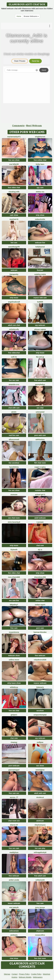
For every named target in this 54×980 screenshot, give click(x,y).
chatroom (40, 931)
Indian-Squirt (40, 605)
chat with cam (14, 408)
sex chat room (14, 518)
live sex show (14, 160)
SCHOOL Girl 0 (40, 495)
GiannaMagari (14, 770)
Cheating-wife (14, 192)
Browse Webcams (31, 16)
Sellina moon (14, 660)
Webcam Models (25, 977)
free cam (14, 628)
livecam (40, 270)
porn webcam (14, 766)
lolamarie (40, 687)
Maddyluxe (14, 852)
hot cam (14, 243)
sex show (40, 766)
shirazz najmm (40, 329)
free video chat (14, 188)
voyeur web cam (40, 298)
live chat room (40, 958)
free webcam (40, 656)
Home (19, 16)
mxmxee (14, 495)
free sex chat (14, 711)
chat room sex (14, 821)
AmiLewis (14, 935)
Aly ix (40, 550)
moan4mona (14, 632)
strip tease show (14, 683)
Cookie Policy (36, 974)
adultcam (40, 821)
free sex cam (14, 848)
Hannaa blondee (40, 632)
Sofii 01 (14, 357)
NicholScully (14, 329)
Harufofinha (14, 467)
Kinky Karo (40, 164)
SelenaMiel (40, 412)
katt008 (40, 302)
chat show (14, 958)
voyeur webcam (40, 683)
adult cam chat (14, 325)
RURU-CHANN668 (14, 577)
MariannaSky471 (14, 137)
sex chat (40, 408)
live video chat (14, 573)
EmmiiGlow (40, 770)
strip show (40, 215)
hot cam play (40, 848)
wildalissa (14, 687)
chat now (40, 545)
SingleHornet (40, 137)
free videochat (14, 353)
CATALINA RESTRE (40, 274)
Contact (15, 974)
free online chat (40, 160)
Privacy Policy (24, 974)
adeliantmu (40, 439)
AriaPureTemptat (40, 715)
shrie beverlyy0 (14, 522)
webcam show (14, 656)
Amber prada (14, 880)
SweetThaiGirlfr (14, 247)
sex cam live (14, 600)
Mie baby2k (14, 907)
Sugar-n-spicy (40, 467)
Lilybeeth (14, 550)
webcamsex (14, 931)
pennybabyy (40, 384)
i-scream (40, 522)
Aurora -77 (14, 797)
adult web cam (40, 793)
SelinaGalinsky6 (40, 852)
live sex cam (14, 380)
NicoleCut (40, 797)
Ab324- (14, 412)
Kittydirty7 (14, 605)
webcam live (40, 243)
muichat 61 (14, 219)
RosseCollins (40, 935)
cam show (14, 215)
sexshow (40, 711)
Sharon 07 (14, 825)
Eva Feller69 (14, 164)
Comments (18, 126)
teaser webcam (14, 903)
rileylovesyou (40, 825)
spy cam (40, 188)
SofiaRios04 (40, 880)
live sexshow (14, 463)
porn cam (40, 628)
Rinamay (14, 742)
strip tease (14, 298)
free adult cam (40, 380)
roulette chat (40, 490)
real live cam (14, 435)
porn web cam (40, 435)
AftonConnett (14, 439)
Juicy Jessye (40, 907)
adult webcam (40, 518)
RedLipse (40, 742)
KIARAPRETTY (14, 274)
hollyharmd (40, 247)
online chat (40, 600)
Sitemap (7, 974)
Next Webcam (34, 126)
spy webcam (40, 325)
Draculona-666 (40, 577)
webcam (14, 270)
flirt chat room (40, 463)
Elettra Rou (40, 192)
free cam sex (14, 793)
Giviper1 (14, 715)
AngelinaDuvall (14, 302)
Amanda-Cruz (14, 384)
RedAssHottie (40, 219)
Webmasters (38, 977)
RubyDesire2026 (40, 660)
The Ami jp (40, 357)
